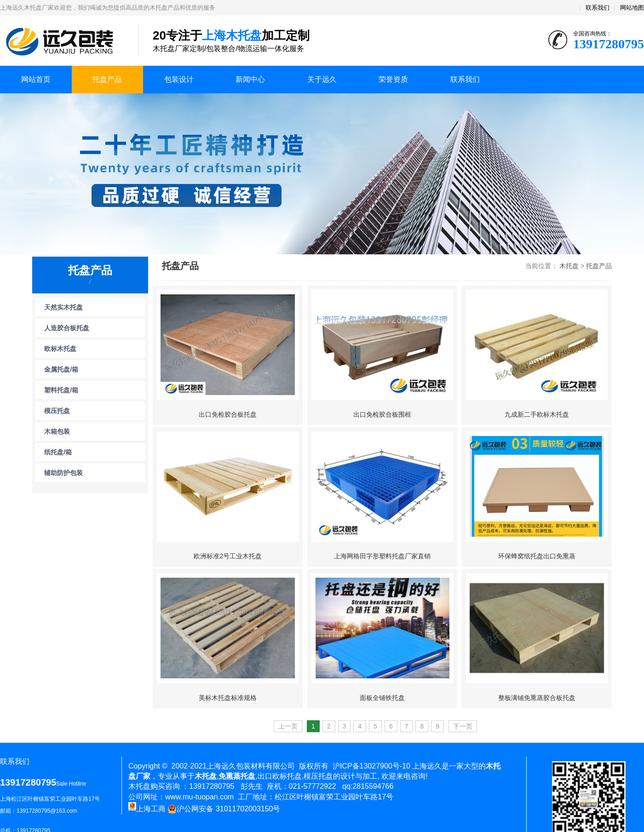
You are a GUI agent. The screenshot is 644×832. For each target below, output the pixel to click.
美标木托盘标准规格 (228, 698)
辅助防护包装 (63, 473)
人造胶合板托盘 (67, 328)
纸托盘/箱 (58, 452)
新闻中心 (250, 79)
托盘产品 (107, 79)
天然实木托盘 (63, 307)
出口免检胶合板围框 (382, 414)
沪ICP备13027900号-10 (371, 766)
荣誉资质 (393, 79)
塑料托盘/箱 (61, 390)
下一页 (463, 726)
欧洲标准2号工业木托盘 (228, 556)
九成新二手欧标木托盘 (537, 414)
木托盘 (569, 266)
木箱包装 (57, 431)
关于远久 (322, 79)
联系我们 (598, 8)
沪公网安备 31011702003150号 (224, 809)
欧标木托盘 (60, 349)
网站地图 (632, 8)
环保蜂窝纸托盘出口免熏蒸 (537, 556)
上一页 (288, 726)
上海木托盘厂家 (62, 41)
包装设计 (179, 79)
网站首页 (36, 79)
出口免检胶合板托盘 (228, 414)
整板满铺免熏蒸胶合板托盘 (537, 698)
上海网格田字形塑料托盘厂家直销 (382, 556)
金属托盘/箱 (61, 369)
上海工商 (147, 809)
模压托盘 (57, 411)
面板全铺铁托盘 (382, 698)
